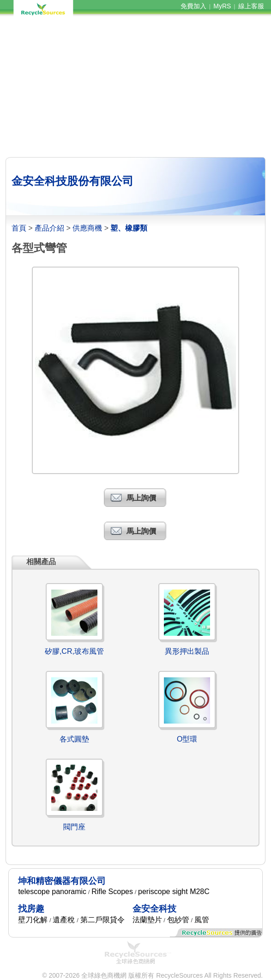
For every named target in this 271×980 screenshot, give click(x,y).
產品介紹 (49, 228)
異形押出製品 (187, 651)
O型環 (187, 739)
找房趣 (31, 909)
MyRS (222, 6)
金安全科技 (154, 909)
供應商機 (87, 228)
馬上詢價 (141, 498)
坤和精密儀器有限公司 (62, 881)
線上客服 (251, 6)
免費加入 (193, 6)
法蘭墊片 (147, 920)
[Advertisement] (136, 87)
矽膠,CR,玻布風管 (74, 651)
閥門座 (74, 827)
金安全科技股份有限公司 (72, 181)
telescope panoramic (52, 892)
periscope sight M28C (174, 892)
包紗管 (178, 920)
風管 (202, 920)
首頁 (19, 228)
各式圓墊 (74, 739)
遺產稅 (64, 920)
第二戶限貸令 (102, 920)
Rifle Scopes (112, 892)
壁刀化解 (33, 920)
